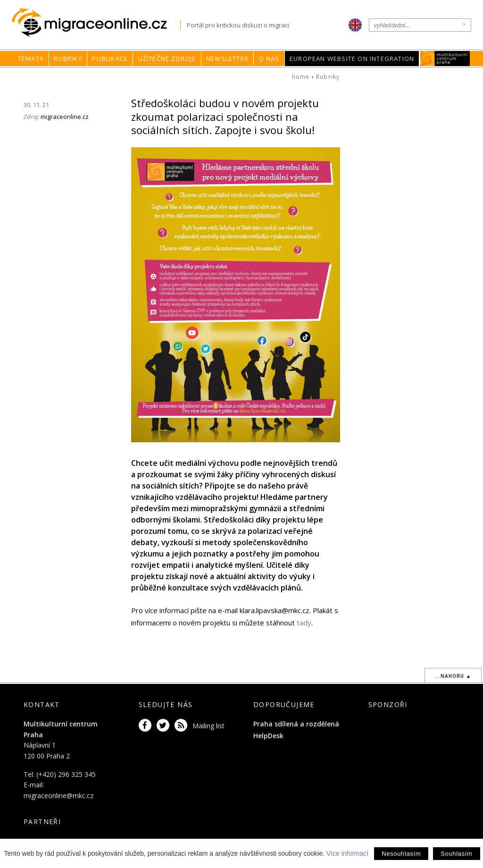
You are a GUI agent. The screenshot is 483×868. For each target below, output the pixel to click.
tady (304, 623)
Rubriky (68, 59)
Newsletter (227, 59)
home (301, 77)
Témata (31, 59)
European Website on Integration (352, 59)
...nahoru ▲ (453, 676)
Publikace (110, 59)
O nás (269, 59)
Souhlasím (456, 854)
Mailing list (208, 726)
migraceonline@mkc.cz (58, 796)
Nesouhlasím (401, 854)
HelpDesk (268, 736)
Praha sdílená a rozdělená (296, 724)
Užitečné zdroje (167, 59)
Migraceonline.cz (96, 23)
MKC (446, 59)
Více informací (347, 853)
